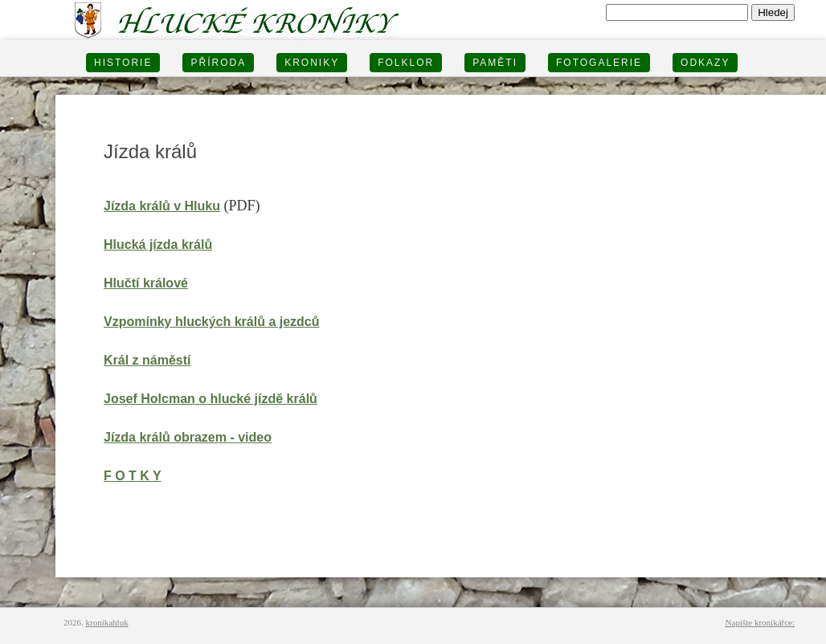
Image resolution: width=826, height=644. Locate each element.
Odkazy (705, 63)
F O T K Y (133, 476)
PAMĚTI (495, 63)
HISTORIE (123, 63)
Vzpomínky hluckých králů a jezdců (212, 322)
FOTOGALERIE (599, 63)
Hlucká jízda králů (158, 245)
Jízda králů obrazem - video (188, 437)
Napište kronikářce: (760, 622)
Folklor (406, 63)
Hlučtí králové (146, 283)
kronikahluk (107, 622)
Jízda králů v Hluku (162, 206)
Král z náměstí (147, 360)
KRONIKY (312, 63)
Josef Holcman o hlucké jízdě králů (211, 399)
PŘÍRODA (218, 63)
